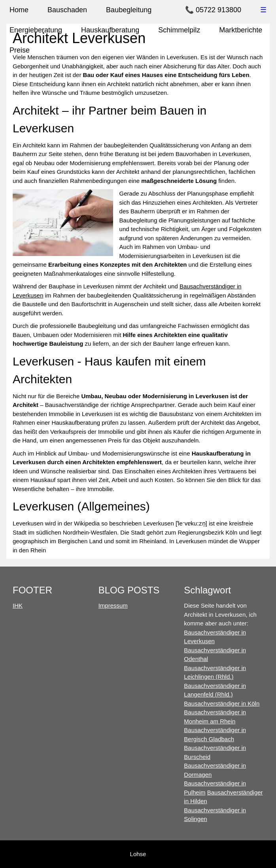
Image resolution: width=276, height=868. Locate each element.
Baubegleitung (129, 10)
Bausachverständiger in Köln (222, 703)
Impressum (113, 605)
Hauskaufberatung (110, 30)
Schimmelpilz (179, 30)
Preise (20, 50)
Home (19, 10)
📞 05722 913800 (213, 10)
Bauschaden (67, 10)
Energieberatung (36, 30)
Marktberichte (241, 30)
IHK (18, 605)
